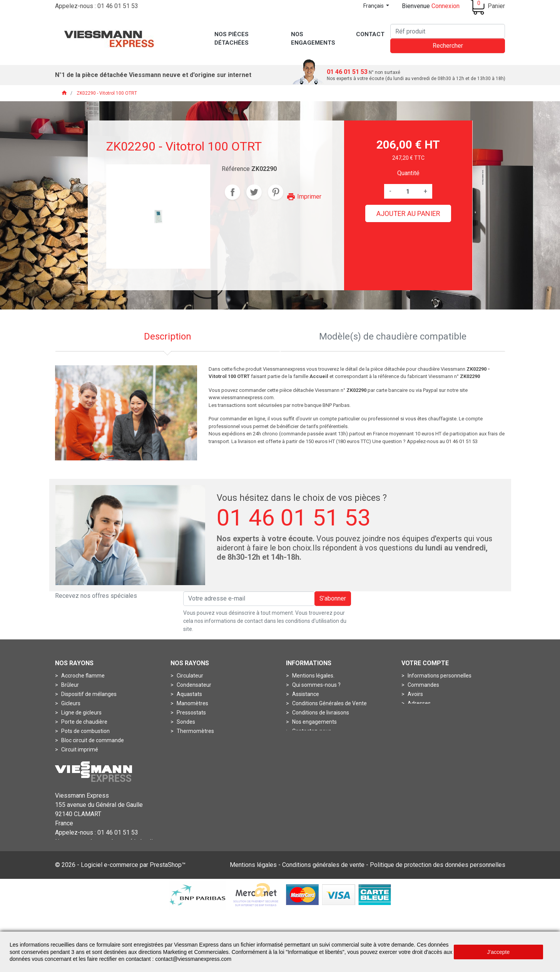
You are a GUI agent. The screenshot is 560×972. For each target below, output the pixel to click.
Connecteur (75, 759)
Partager (232, 192)
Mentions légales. (313, 676)
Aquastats (189, 694)
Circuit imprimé (79, 749)
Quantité (408, 173)
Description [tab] (168, 336)
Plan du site (306, 740)
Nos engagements (314, 722)
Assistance (305, 694)
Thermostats (192, 740)
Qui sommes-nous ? (316, 685)
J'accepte (499, 952)
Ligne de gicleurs (81, 713)
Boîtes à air (190, 768)
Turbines (71, 786)
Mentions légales (253, 926)
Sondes (185, 722)
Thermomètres (195, 731)
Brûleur (69, 685)
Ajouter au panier (408, 213)
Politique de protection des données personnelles (438, 926)
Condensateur (193, 685)
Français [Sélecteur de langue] (374, 6)
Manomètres (192, 703)
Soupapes (73, 777)
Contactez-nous (311, 731)
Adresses (419, 703)
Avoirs (415, 694)
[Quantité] (408, 191)
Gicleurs (70, 703)
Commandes (423, 685)
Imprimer (304, 197)
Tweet (254, 192)
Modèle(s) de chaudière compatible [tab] (393, 336)
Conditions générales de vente (323, 926)
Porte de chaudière (84, 722)
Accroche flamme (82, 676)
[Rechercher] (448, 31)
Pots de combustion (85, 731)
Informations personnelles (439, 676)
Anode (184, 759)
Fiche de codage (80, 768)
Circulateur (189, 676)
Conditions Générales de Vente (329, 703)
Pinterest (276, 192)
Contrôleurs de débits (202, 786)
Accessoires (191, 749)
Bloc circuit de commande (92, 740)
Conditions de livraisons (320, 713)
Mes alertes (421, 722)
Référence (236, 169)
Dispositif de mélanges (88, 694)
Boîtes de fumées (198, 777)
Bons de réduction (429, 713)
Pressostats (191, 713)
